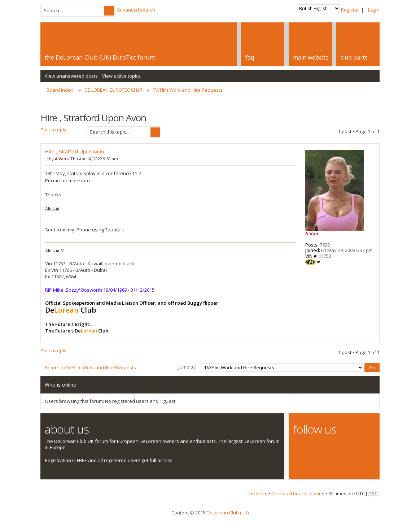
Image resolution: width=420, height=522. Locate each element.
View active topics (121, 76)
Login (374, 10)
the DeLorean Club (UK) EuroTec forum (100, 57)
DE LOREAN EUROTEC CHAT (113, 90)
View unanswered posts (71, 76)
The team (257, 493)
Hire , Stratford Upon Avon (75, 152)
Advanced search (136, 10)
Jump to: (187, 367)
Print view (376, 101)
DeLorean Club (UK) (227, 513)
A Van (60, 159)
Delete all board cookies (298, 493)
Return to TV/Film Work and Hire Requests (90, 367)
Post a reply (61, 132)
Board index (60, 90)
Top (373, 336)
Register (350, 10)
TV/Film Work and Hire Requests (188, 90)
